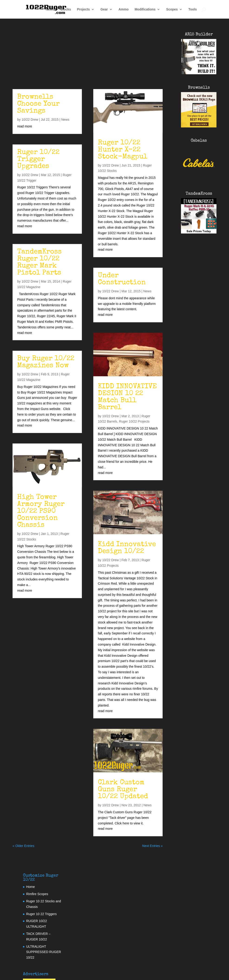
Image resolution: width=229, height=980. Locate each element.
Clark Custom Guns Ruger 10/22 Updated (123, 790)
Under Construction (122, 279)
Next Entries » (152, 846)
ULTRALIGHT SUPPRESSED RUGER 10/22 (44, 952)
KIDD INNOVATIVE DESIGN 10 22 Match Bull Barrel (127, 397)
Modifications (145, 9)
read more (25, 126)
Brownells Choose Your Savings (38, 104)
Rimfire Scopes (37, 894)
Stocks (66, 9)
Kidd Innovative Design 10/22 (127, 548)
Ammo (124, 9)
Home (31, 887)
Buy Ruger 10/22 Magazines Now (46, 362)
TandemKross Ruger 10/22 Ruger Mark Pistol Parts (39, 263)
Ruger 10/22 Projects (134, 421)
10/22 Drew (30, 120)
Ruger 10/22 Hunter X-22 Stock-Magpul (123, 150)
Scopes (172, 9)
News (50, 9)
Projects (83, 9)
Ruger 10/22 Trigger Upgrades (38, 160)
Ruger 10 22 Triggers (42, 914)
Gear (104, 9)
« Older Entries (23, 846)
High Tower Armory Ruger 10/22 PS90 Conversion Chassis (41, 511)
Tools (193, 9)
